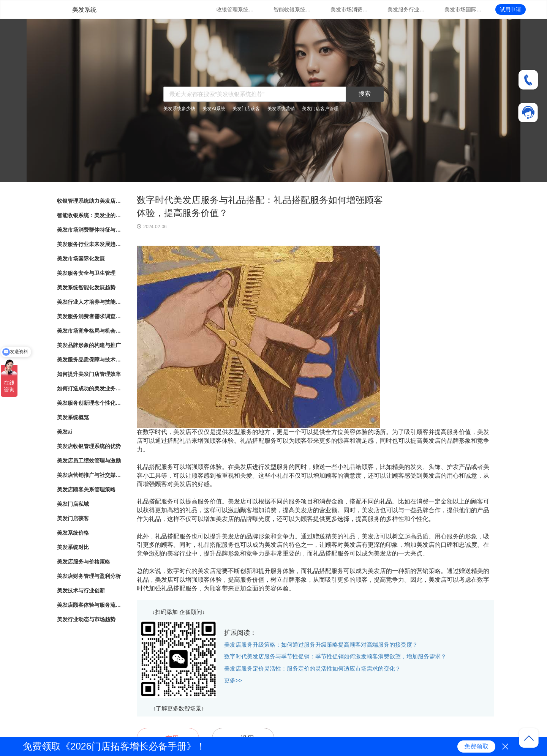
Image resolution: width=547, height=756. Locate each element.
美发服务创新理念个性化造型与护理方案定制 (89, 403)
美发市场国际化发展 (463, 9)
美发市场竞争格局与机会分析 (89, 331)
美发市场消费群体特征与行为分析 (349, 9)
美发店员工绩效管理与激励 (89, 461)
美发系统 (84, 10)
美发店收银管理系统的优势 (89, 446)
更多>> (233, 680)
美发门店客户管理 (320, 109)
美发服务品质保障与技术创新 (89, 360)
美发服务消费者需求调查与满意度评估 (89, 316)
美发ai (65, 432)
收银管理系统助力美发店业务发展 (236, 9)
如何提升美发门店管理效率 (89, 374)
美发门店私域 (73, 504)
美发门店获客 (246, 109)
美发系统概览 (73, 417)
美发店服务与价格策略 (84, 562)
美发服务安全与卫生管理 (86, 273)
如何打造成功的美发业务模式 (89, 388)
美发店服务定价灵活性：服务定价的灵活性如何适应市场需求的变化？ (312, 668)
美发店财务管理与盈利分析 (89, 576)
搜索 (365, 94)
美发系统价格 (73, 533)
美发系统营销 (281, 109)
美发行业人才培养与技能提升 (89, 302)
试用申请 (511, 9)
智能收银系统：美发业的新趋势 (292, 9)
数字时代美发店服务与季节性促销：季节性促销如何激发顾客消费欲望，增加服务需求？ (335, 656)
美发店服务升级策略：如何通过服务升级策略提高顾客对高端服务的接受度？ (321, 645)
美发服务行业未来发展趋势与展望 (406, 9)
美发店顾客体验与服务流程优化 (89, 605)
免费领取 (476, 746)
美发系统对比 (73, 547)
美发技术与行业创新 (81, 590)
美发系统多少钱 (179, 109)
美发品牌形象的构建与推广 (89, 345)
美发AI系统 (214, 109)
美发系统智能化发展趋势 (86, 287)
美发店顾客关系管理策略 (86, 489)
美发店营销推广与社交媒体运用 (89, 475)
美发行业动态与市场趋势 (86, 619)
